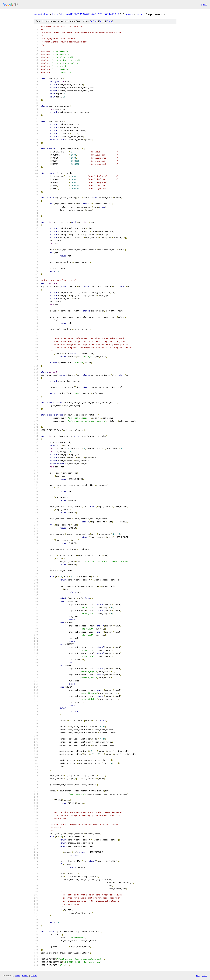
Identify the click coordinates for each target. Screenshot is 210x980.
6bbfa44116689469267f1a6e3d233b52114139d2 (90, 14)
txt (198, 975)
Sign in (204, 5)
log (101, 21)
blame (109, 21)
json (205, 975)
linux (55, 14)
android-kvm (41, 14)
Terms (34, 976)
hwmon (140, 14)
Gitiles (18, 976)
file (93, 21)
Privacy (26, 976)
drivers (129, 14)
